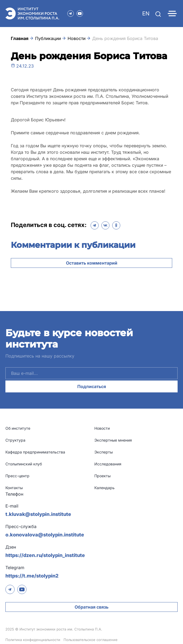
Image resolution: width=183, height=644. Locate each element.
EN (146, 14)
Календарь (104, 488)
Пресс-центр (17, 476)
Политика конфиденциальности (33, 640)
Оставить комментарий (92, 263)
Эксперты (104, 452)
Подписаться (92, 386)
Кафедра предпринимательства (35, 452)
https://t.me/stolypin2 (32, 576)
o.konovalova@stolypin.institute (45, 535)
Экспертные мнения (113, 440)
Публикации (48, 38)
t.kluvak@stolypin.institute (38, 514)
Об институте (18, 428)
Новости (76, 38)
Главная (20, 38)
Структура (15, 440)
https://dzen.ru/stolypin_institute (45, 555)
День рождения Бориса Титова (125, 38)
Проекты (102, 476)
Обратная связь (91, 607)
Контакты (14, 488)
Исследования (108, 464)
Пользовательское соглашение (91, 640)
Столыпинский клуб (24, 464)
